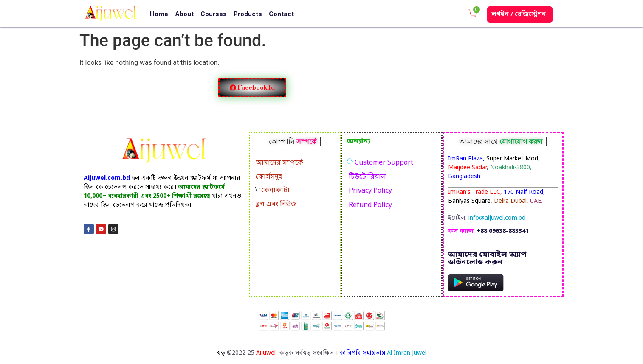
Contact (281, 14)
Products (248, 14)
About (184, 14)
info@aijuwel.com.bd (497, 218)
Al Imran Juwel (407, 353)
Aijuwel (267, 353)
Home (159, 14)
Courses (214, 14)
